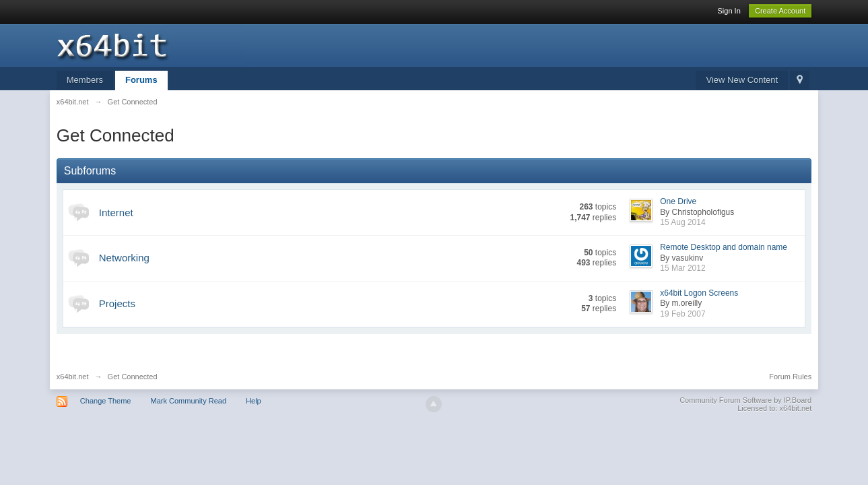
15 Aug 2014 (682, 222)
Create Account (780, 11)
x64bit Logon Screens (699, 293)
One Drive (678, 201)
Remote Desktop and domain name (724, 247)
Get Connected (133, 377)
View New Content (742, 80)
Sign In (729, 11)
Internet (116, 213)
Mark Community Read (189, 401)
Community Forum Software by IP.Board (745, 400)
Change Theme (106, 401)
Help (254, 401)
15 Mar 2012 (682, 268)
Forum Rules (790, 377)
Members (85, 80)
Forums (141, 80)
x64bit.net (73, 377)
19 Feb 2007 (682, 314)
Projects (117, 303)
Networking (124, 258)
